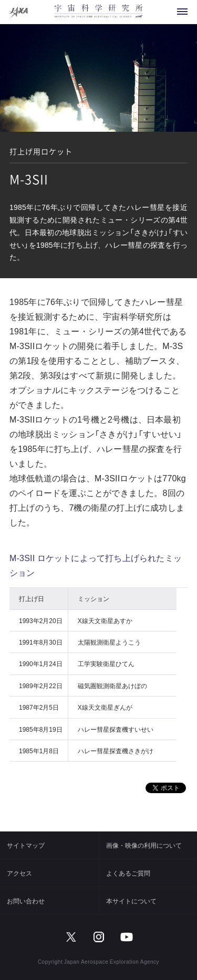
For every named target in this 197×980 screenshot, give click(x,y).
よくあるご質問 (128, 873)
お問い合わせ (26, 901)
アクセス (19, 873)
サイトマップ (26, 845)
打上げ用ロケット (41, 151)
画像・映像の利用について (144, 845)
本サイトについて (131, 901)
